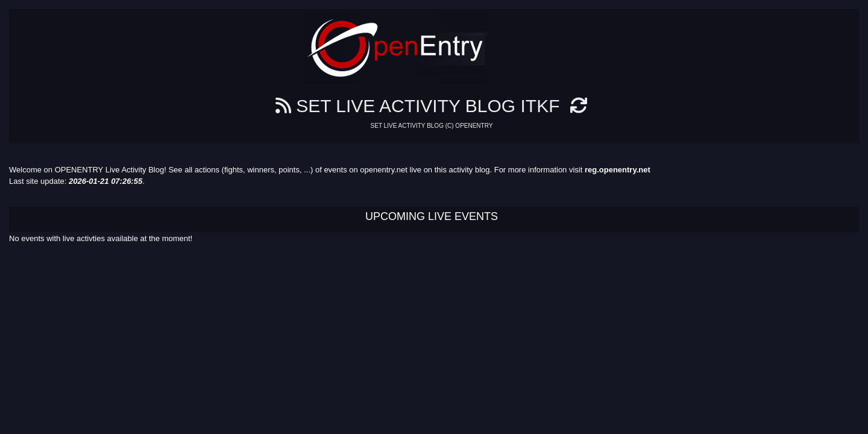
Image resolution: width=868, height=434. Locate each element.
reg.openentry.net (618, 170)
